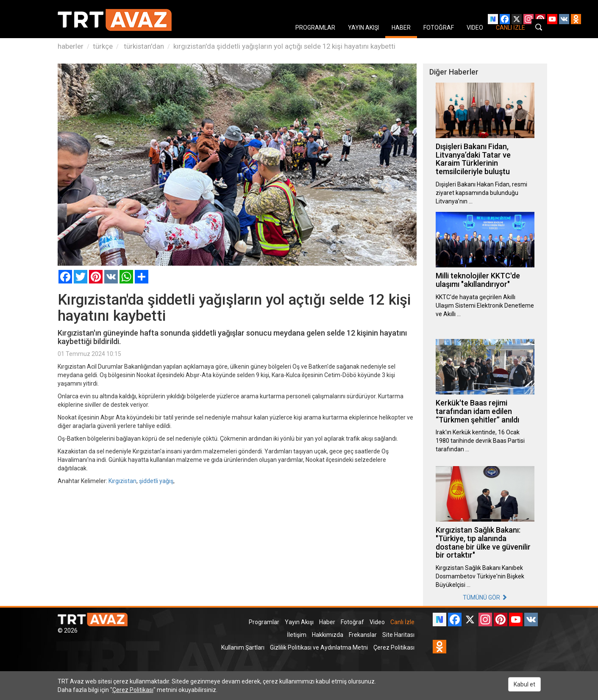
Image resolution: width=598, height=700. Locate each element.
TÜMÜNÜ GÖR (485, 597)
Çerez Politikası (394, 647)
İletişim (297, 635)
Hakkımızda (328, 635)
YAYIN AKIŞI (363, 28)
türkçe (103, 46)
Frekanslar (363, 635)
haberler (71, 46)
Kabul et (524, 684)
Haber (327, 622)
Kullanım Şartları (243, 647)
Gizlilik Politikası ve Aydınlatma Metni (319, 647)
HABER (401, 28)
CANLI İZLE (510, 28)
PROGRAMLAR (315, 28)
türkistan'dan (143, 46)
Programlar (264, 622)
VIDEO (475, 28)
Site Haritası (398, 635)
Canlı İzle (402, 622)
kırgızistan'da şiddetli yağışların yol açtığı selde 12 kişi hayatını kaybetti (284, 46)
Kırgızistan (122, 481)
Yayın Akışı (299, 622)
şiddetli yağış (156, 481)
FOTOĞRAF (439, 28)
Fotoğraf (352, 622)
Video (377, 622)
